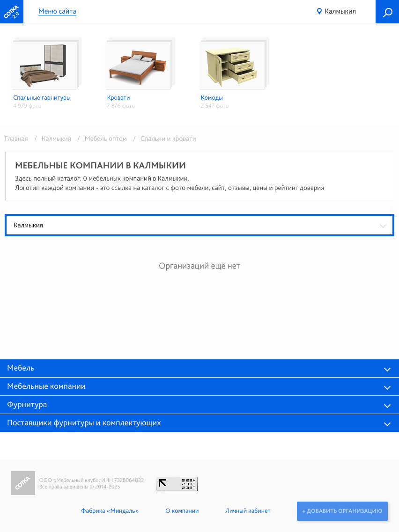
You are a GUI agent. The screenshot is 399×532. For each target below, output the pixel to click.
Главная (16, 138)
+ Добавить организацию (342, 511)
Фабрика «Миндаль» (109, 511)
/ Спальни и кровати (162, 138)
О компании (181, 511)
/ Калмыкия (51, 138)
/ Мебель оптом (100, 138)
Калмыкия (340, 11)
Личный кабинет (247, 511)
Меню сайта (57, 11)
